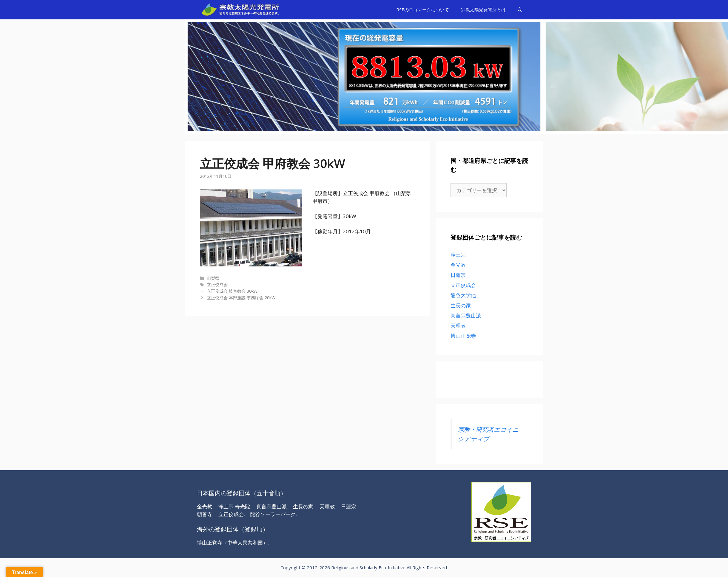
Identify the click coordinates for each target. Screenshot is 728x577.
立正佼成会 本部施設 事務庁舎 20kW (241, 298)
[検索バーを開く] (520, 10)
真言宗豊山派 (466, 316)
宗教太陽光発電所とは (483, 10)
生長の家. (304, 506)
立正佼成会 (217, 284)
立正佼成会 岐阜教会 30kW (232, 291)
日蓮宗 (458, 275)
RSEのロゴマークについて (423, 10)
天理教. (328, 506)
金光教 (458, 265)
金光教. (205, 506)
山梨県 (213, 278)
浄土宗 (458, 255)
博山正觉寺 (463, 336)
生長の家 (461, 305)
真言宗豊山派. (272, 506)
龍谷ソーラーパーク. (273, 514)
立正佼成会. (232, 514)
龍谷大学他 (463, 295)
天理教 (458, 326)
